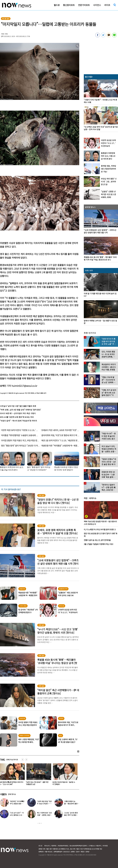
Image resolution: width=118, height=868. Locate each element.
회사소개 (47, 846)
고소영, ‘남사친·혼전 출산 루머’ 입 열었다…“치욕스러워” (71, 815)
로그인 (40, 846)
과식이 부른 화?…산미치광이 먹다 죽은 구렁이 (18, 413)
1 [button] (38, 823)
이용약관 (54, 846)
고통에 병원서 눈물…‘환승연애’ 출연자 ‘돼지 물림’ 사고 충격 (71, 804)
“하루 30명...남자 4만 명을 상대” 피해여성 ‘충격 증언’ (20, 410)
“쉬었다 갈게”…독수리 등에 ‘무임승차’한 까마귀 (18, 421)
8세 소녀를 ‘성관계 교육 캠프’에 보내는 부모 (17, 417)
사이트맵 (105, 846)
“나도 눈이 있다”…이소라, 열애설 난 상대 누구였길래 (17, 815)
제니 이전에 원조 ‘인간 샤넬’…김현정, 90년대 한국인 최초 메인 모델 (44, 815)
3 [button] (41, 823)
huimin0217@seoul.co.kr (24, 386)
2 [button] (40, 823)
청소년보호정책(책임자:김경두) (78, 846)
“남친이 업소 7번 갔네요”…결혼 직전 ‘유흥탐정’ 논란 (64, 783)
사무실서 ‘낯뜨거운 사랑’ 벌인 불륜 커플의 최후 (18, 406)
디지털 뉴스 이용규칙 (95, 846)
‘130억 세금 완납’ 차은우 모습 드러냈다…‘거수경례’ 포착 (44, 804)
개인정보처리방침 (63, 846)
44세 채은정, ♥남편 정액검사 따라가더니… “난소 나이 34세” (38, 783)
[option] (38, 775)
